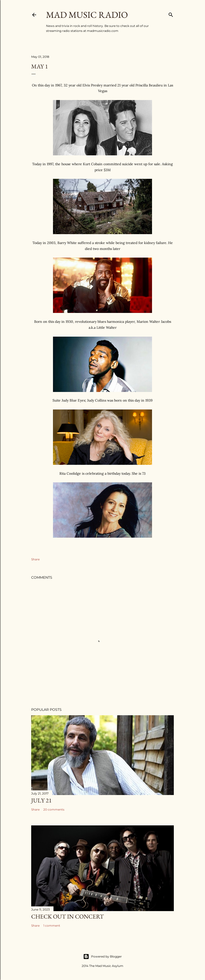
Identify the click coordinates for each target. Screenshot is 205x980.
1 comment (52, 926)
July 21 (41, 800)
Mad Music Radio (87, 15)
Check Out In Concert (67, 916)
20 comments (54, 809)
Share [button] (35, 559)
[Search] (171, 14)
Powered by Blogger (102, 957)
